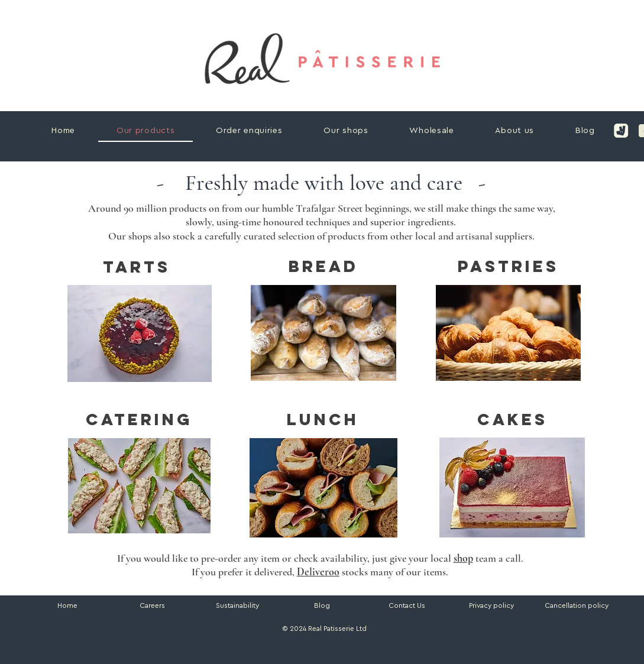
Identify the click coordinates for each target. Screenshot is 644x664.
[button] (577, 605)
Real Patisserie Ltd (337, 629)
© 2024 (293, 629)
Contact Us (407, 605)
